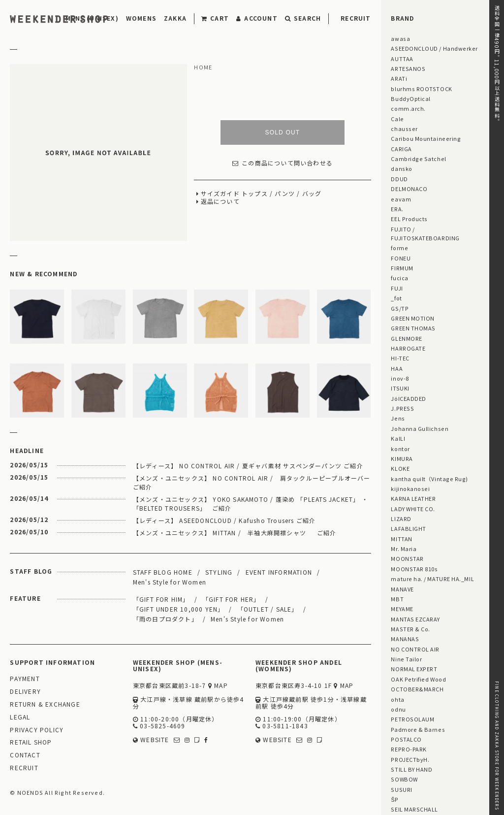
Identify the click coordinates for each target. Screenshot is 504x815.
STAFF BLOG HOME (163, 572)
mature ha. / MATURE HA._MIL (432, 579)
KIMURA (402, 458)
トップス (255, 194)
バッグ (312, 194)
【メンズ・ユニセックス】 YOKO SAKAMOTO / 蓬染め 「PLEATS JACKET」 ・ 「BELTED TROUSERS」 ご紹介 (251, 504)
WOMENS (141, 18)
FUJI (397, 288)
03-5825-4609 (159, 726)
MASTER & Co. (410, 629)
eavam (401, 199)
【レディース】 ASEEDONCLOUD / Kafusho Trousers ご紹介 (224, 520)
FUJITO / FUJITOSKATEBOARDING (425, 233)
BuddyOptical (410, 98)
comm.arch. (408, 108)
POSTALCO (406, 739)
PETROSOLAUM (412, 719)
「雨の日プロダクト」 (165, 619)
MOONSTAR (407, 558)
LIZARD (401, 519)
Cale (397, 119)
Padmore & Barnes (418, 729)
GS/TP (400, 308)
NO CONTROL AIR (415, 649)
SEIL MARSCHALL (414, 809)
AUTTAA (402, 59)
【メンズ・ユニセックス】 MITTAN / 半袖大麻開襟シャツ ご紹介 (235, 533)
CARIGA (401, 149)
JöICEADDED (408, 398)
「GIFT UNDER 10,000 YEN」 (179, 609)
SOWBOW (404, 779)
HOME (203, 67)
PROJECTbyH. (410, 759)
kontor (400, 449)
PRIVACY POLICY (37, 730)
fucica (399, 278)
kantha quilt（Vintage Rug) (429, 479)
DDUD (399, 179)
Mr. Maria (404, 549)
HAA (397, 368)
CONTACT (25, 755)
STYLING (219, 572)
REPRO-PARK (409, 749)
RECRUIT (356, 18)
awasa (400, 38)
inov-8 (400, 378)
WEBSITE (151, 740)
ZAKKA (175, 18)
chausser (404, 129)
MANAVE (402, 589)
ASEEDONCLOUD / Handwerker (434, 48)
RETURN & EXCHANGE (45, 704)
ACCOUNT (257, 18)
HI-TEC (400, 358)
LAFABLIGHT (408, 528)
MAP (218, 686)
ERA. (397, 209)
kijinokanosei (410, 489)
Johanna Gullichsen (420, 428)
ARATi (399, 78)
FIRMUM (402, 268)
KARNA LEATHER (413, 498)
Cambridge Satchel (418, 159)
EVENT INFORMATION (279, 572)
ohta (397, 699)
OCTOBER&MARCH (417, 689)
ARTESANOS (408, 68)
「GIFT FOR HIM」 (161, 599)
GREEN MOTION (412, 318)
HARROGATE (408, 348)
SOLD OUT (282, 132)
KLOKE (400, 468)
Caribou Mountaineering (426, 138)
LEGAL (20, 717)
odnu (398, 709)
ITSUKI (400, 388)
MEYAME (402, 609)
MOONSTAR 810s (414, 569)
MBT (397, 599)
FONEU (401, 258)
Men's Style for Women (170, 582)
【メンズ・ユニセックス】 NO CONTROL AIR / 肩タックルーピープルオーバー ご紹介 (252, 482)
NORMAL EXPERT (414, 669)
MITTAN (401, 539)
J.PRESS (402, 408)
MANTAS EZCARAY (415, 619)
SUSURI (401, 789)
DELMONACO (409, 189)
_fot (396, 298)
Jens (398, 418)
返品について (220, 202)
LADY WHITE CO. (413, 509)
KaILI (398, 438)
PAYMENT (25, 679)
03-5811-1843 (282, 726)
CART (215, 18)
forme (399, 248)
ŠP (394, 799)
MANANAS (405, 639)
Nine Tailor (406, 659)
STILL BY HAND (411, 769)
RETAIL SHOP (31, 742)
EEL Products (409, 219)
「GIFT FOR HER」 (231, 599)
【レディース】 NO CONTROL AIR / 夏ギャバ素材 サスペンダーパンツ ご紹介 (248, 466)
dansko (401, 168)
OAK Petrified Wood (418, 679)
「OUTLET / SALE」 (268, 609)
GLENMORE (406, 338)
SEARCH (303, 18)
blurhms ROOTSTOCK (421, 89)
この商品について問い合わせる (283, 163)
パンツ (285, 194)
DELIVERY (25, 692)
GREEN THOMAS (413, 328)
